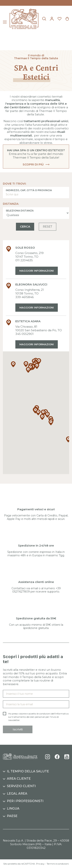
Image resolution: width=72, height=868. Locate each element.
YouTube (67, 757)
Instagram (48, 757)
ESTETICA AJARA (28, 321)
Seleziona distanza (20, 211)
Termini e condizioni (58, 864)
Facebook (57, 757)
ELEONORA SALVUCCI (31, 284)
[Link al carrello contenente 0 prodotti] (67, 19)
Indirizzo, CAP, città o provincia (29, 190)
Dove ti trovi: (14, 184)
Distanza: (11, 204)
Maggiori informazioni (37, 271)
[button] (38, 412)
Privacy (40, 864)
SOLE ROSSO (25, 248)
